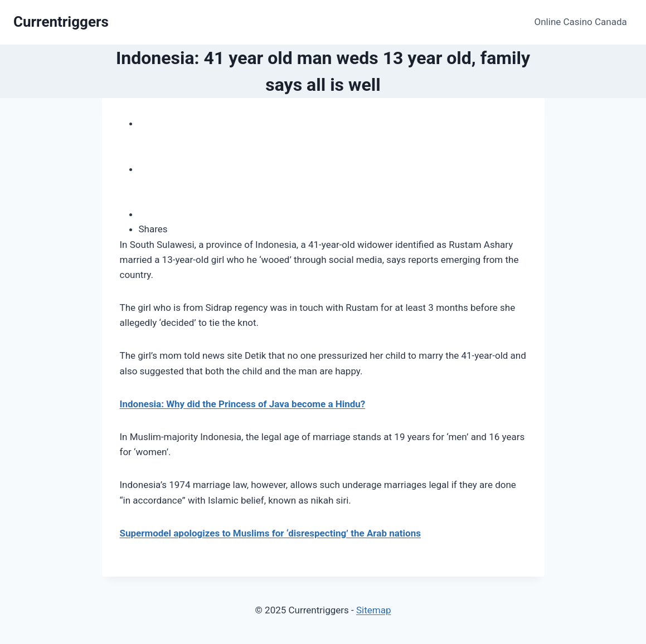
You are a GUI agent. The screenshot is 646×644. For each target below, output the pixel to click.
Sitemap (374, 610)
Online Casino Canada (581, 22)
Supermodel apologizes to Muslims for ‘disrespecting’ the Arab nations (270, 533)
